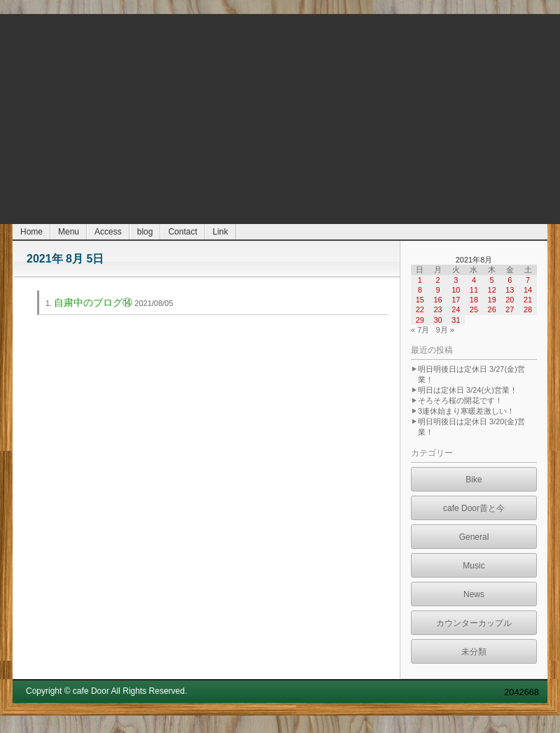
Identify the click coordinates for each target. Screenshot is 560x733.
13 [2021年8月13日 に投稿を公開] (510, 290)
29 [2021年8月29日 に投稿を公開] (420, 320)
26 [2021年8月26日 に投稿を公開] (492, 309)
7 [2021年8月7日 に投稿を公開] (528, 280)
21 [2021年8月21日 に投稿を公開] (528, 300)
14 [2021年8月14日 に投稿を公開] (528, 290)
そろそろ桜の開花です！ (460, 400)
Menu (69, 232)
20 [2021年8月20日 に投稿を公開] (510, 300)
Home (31, 232)
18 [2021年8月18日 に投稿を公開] (474, 300)
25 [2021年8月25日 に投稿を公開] (474, 309)
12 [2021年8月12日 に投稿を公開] (492, 290)
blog (145, 232)
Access (108, 232)
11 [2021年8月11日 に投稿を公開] (474, 290)
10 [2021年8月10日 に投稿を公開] (456, 290)
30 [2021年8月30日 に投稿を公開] (437, 320)
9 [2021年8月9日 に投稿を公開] (437, 290)
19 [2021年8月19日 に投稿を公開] (492, 300)
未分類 (474, 652)
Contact (182, 232)
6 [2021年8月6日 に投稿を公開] (510, 280)
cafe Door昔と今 (474, 508)
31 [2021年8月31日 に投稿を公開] (456, 320)
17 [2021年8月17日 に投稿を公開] (456, 300)
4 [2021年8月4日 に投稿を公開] (474, 280)
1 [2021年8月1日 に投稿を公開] (420, 280)
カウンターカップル (474, 623)
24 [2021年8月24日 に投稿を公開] (456, 309)
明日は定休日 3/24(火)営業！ (468, 390)
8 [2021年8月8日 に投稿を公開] (420, 290)
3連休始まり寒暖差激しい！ (466, 411)
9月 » (444, 330)
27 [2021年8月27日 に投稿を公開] (510, 309)
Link (220, 232)
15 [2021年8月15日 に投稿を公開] (420, 300)
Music (474, 566)
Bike (474, 480)
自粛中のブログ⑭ (93, 302)
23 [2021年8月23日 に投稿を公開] (437, 309)
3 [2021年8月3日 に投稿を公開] (456, 280)
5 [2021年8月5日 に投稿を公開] (492, 280)
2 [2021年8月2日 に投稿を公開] (437, 280)
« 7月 (420, 330)
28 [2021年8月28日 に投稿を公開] (528, 309)
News (474, 594)
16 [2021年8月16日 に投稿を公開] (437, 300)
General (474, 537)
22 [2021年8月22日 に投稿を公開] (420, 309)
